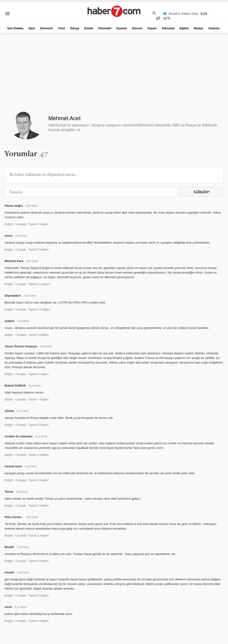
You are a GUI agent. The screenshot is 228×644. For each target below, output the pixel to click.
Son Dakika (15, 28)
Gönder (202, 192)
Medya (198, 28)
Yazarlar (214, 28)
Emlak (89, 28)
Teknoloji (168, 28)
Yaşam (152, 28)
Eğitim (184, 28)
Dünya (75, 28)
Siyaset (122, 28)
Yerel (62, 28)
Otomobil (105, 28)
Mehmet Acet (64, 118)
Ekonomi (47, 28)
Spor (32, 28)
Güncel (137, 28)
